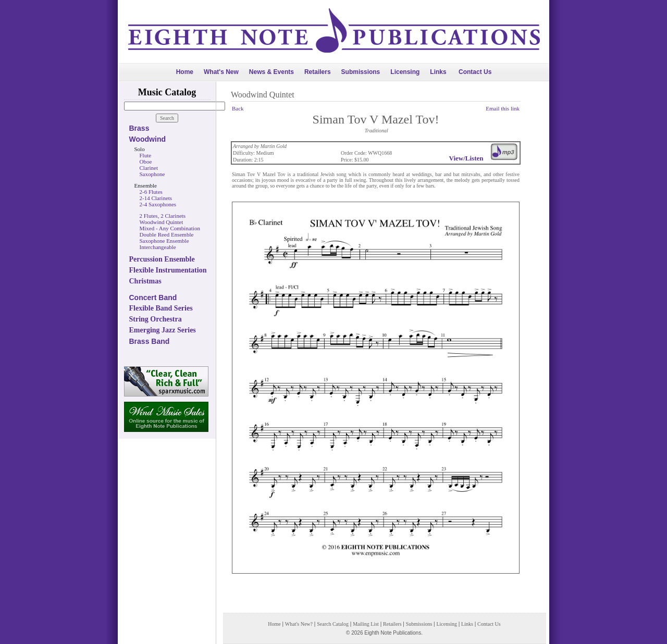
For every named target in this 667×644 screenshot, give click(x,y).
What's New (221, 72)
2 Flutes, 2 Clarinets (163, 216)
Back (238, 108)
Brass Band (150, 341)
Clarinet (149, 168)
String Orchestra (156, 319)
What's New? (299, 624)
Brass (139, 128)
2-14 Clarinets (156, 198)
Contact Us (475, 72)
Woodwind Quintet (162, 222)
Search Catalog (333, 624)
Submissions (361, 72)
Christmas (145, 281)
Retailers (318, 72)
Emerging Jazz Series (163, 330)
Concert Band (153, 298)
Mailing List (366, 624)
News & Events (271, 72)
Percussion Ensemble (162, 259)
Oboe (146, 162)
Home (185, 72)
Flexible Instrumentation (168, 270)
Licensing (405, 72)
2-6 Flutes (151, 192)
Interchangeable (158, 247)
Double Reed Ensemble (167, 234)
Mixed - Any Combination (170, 228)
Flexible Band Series (161, 308)
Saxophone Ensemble (164, 241)
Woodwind (148, 139)
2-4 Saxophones (158, 204)
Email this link (503, 108)
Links (438, 72)
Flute (146, 155)
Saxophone (152, 174)
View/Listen (466, 158)
